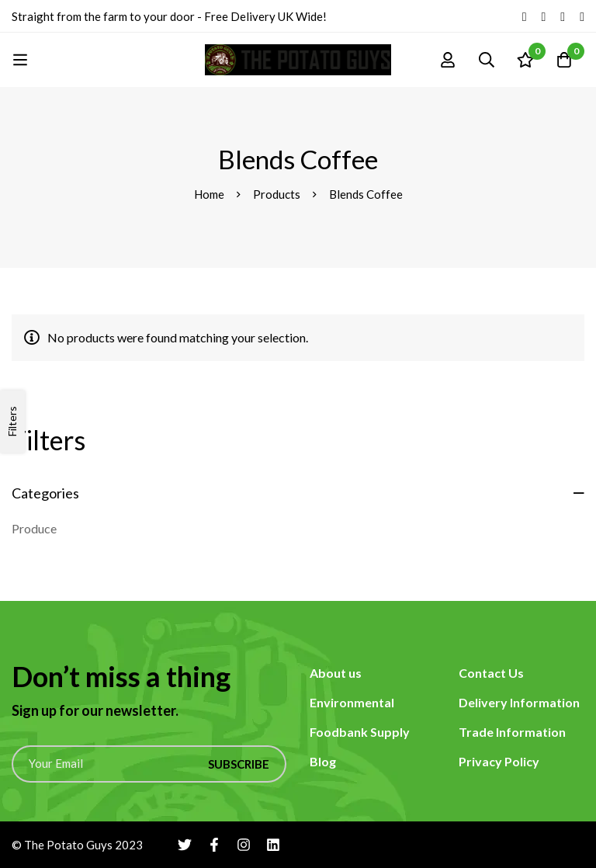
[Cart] (564, 60)
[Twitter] (525, 16)
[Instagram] (563, 16)
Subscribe (239, 764)
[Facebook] (543, 16)
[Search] (487, 60)
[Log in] (448, 60)
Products (277, 194)
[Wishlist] (525, 60)
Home (209, 194)
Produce (34, 528)
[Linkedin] (582, 16)
